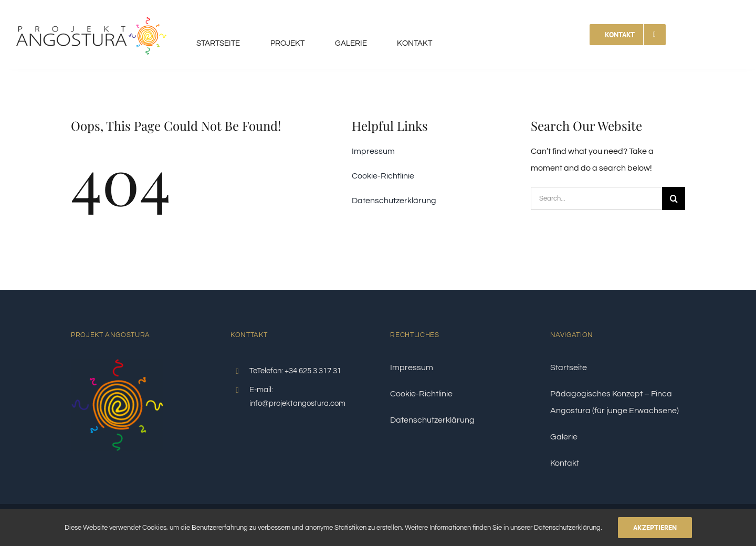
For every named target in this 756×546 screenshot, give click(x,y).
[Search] (674, 198)
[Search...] (596, 198)
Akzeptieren (655, 528)
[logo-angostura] (91, 9)
